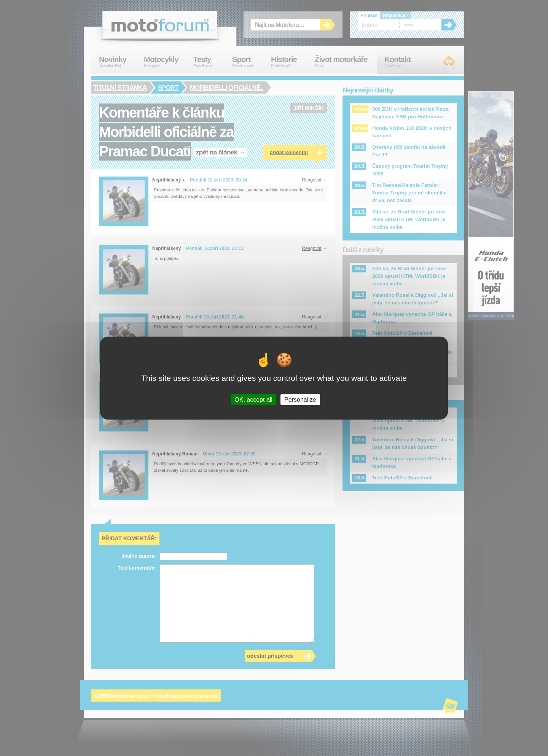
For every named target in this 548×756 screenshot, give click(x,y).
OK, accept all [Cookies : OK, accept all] (253, 400)
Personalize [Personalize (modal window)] (300, 400)
